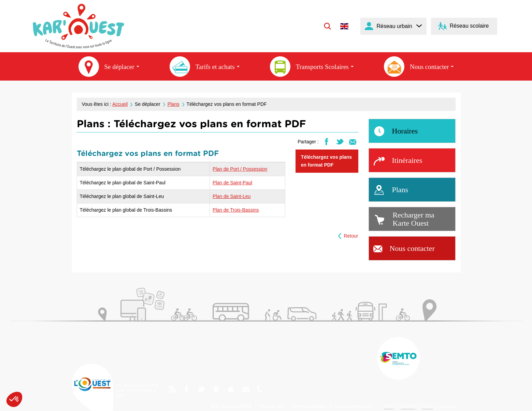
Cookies (449, 407)
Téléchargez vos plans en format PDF (326, 161)
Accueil (120, 104)
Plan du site (272, 406)
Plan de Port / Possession (240, 169)
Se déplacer (109, 67)
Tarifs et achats (205, 67)
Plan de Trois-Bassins (236, 210)
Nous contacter (419, 67)
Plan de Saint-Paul (232, 183)
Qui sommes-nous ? (356, 406)
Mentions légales (309, 406)
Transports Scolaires (312, 67)
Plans (174, 104)
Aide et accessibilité (231, 406)
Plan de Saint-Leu (232, 196)
